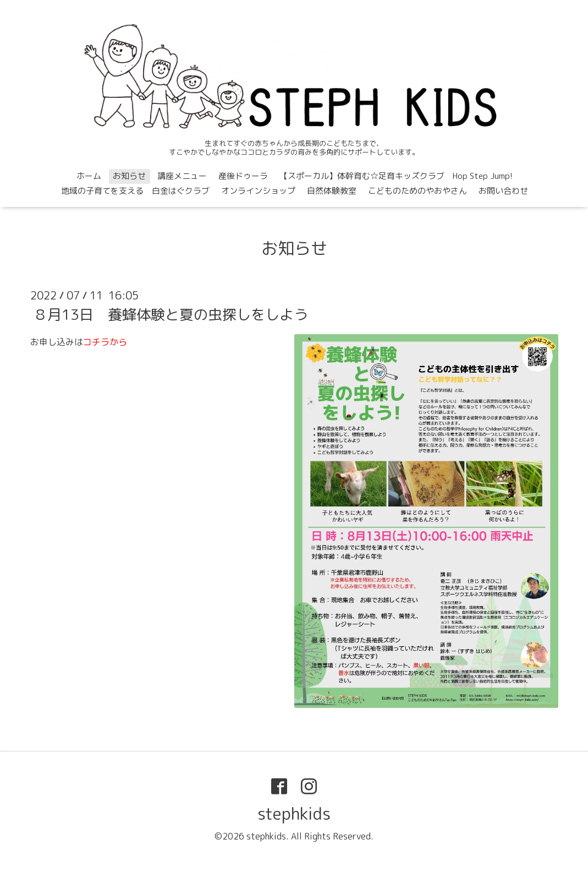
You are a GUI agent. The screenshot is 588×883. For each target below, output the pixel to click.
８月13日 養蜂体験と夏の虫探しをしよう (171, 314)
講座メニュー (182, 176)
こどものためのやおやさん (417, 191)
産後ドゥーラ (243, 176)
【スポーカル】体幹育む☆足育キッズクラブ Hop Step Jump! (396, 176)
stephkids (294, 814)
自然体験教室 (332, 191)
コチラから (105, 342)
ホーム (89, 176)
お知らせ (129, 176)
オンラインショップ (258, 191)
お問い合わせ (503, 191)
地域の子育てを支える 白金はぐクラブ (135, 191)
